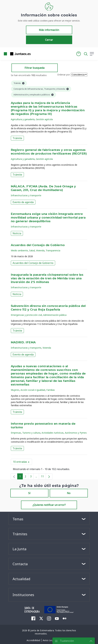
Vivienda (40, 250)
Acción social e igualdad (33, 390)
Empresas (16, 433)
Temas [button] (18, 519)
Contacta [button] (20, 564)
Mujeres (15, 390)
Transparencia (53, 250)
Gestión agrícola (44, 119)
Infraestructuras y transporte (26, 195)
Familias (51, 390)
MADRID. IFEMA (23, 343)
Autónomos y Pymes (76, 433)
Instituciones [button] (23, 595)
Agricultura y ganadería (23, 119)
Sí (29, 493)
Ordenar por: (64, 75)
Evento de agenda (23, 202)
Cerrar (49, 40)
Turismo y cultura (31, 433)
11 (43, 477)
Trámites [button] (20, 534)
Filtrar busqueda (34, 68)
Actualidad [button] (21, 579)
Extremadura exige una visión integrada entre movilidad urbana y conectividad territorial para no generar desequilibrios (48, 218)
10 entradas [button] (22, 462)
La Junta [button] (20, 549)
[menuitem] (33, 618)
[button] (79, 54)
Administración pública (55, 315)
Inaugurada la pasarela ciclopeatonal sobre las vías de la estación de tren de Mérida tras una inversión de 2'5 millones (47, 279)
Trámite (17, 138)
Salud (32, 250)
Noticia (17, 233)
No (69, 493)
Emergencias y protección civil (26, 315)
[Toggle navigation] (35, 54)
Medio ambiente (19, 250)
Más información (49, 30)
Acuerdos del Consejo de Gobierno (38, 245)
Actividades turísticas (53, 433)
